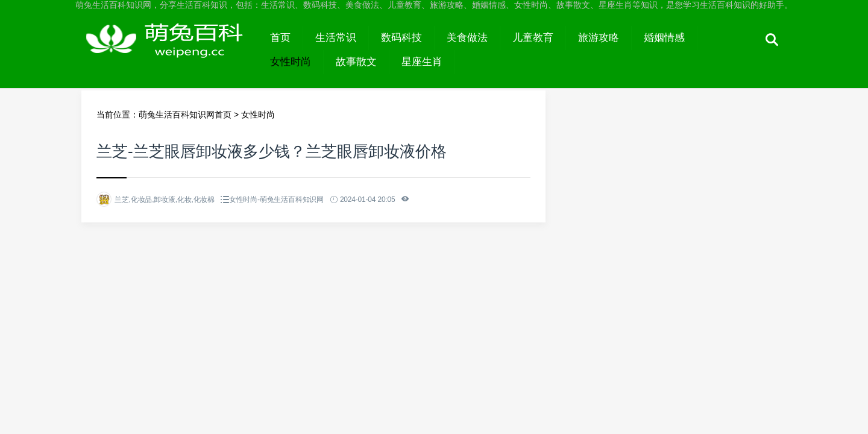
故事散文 (356, 62)
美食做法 (467, 38)
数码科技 (401, 38)
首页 (280, 38)
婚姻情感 (664, 38)
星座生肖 (422, 62)
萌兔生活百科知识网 (170, 49)
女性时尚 (291, 62)
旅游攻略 (599, 38)
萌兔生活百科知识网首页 (185, 115)
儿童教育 (533, 38)
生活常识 (336, 38)
